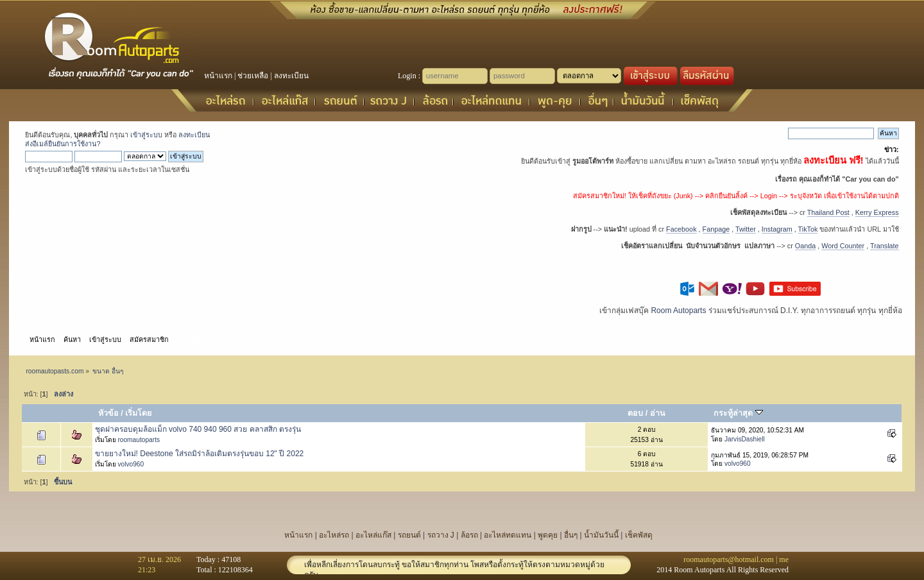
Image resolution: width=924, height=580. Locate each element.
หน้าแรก (218, 76)
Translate (885, 246)
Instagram (777, 229)
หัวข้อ (108, 413)
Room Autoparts (678, 311)
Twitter (746, 229)
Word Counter (843, 246)
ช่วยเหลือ (253, 76)
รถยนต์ (409, 535)
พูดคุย (548, 535)
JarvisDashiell (745, 439)
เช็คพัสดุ (639, 535)
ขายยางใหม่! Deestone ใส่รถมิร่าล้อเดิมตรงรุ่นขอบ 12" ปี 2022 (200, 454)
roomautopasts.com (55, 371)
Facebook (681, 229)
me (784, 559)
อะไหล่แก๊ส (373, 535)
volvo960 (131, 464)
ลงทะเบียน (291, 76)
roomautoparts (139, 440)
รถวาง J (441, 535)
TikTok (808, 229)
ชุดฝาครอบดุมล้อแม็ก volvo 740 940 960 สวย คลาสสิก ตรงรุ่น (198, 429)
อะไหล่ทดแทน (508, 535)
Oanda (805, 246)
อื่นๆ (571, 535)
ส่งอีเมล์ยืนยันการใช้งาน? (63, 144)
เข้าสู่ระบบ (146, 135)
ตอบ (635, 413)
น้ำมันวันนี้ (601, 535)
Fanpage (716, 229)
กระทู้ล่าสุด (738, 413)
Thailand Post (828, 212)
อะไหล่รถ (334, 535)
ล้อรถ (469, 535)
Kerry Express (877, 212)
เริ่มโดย (138, 413)
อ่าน (658, 413)
